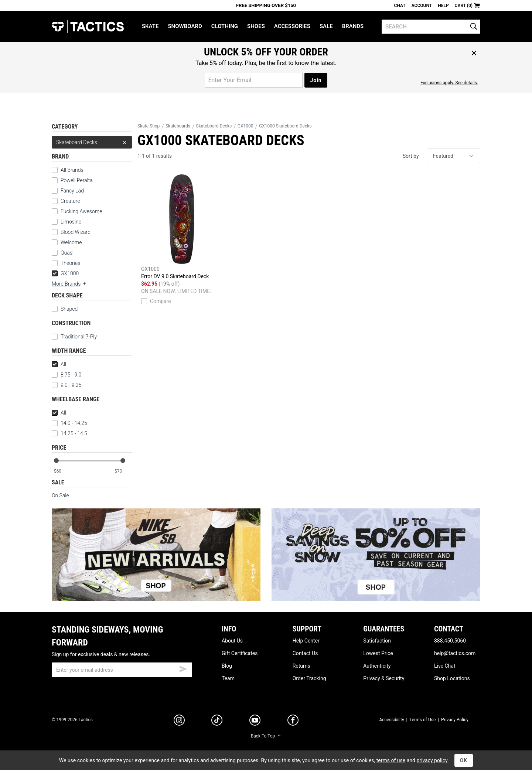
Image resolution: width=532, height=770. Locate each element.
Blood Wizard (76, 232)
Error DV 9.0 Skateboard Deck (182, 226)
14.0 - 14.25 (69, 423)
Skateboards (178, 126)
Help (443, 6)
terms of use (391, 760)
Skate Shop (149, 126)
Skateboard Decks (92, 142)
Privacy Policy (455, 720)
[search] (431, 27)
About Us (232, 641)
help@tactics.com (455, 653)
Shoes (256, 26)
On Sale (60, 495)
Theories (70, 263)
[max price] (123, 471)
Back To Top (266, 736)
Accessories (292, 26)
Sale (326, 26)
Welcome (71, 242)
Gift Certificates (240, 653)
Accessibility (391, 720)
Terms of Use (422, 720)
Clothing (225, 26)
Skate (150, 26)
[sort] (453, 156)
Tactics (88, 27)
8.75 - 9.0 (66, 375)
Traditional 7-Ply (79, 337)
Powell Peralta (77, 180)
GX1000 (65, 273)
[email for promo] (254, 80)
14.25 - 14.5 (69, 433)
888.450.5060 (450, 641)
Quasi (67, 253)
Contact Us (305, 653)
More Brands (69, 284)
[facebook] (293, 722)
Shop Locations (452, 678)
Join (316, 80)
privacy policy (432, 760)
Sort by (411, 156)
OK (464, 760)
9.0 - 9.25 (66, 385)
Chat (400, 6)
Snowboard (185, 26)
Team (228, 678)
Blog (227, 666)
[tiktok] (217, 721)
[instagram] (179, 721)
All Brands (72, 170)
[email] (122, 670)
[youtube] (255, 722)
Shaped (69, 309)
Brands (353, 26)
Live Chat (445, 666)
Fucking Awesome (81, 211)
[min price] (62, 471)
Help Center (306, 641)
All (59, 364)
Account (422, 6)
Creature (70, 201)
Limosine (71, 222)
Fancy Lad (72, 191)
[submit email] (183, 668)
